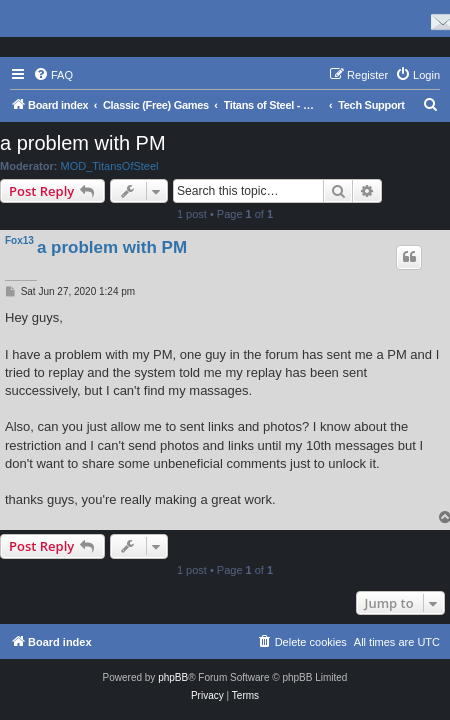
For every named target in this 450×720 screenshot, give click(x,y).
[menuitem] (53, 75)
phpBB (173, 677)
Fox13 (19, 240)
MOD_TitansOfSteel (110, 166)
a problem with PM (83, 143)
